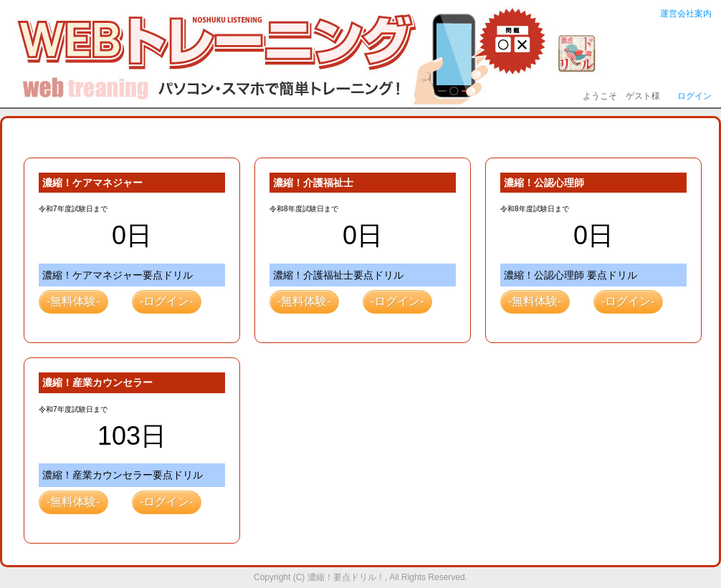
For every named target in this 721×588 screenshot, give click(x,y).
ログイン (694, 96)
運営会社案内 (686, 14)
